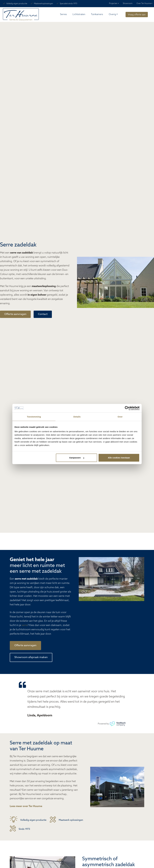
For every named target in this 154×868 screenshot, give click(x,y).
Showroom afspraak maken (31, 657)
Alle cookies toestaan (119, 458)
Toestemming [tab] (34, 417)
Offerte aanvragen (15, 314)
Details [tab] (77, 417)
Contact (43, 314)
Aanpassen (77, 458)
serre (25, 625)
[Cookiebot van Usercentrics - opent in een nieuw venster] (127, 408)
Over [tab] (120, 417)
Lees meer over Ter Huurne (26, 806)
